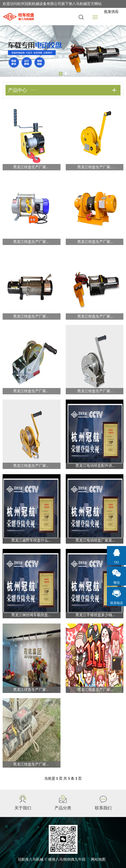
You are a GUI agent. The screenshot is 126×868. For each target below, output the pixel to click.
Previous (8, 51)
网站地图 (98, 859)
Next (118, 51)
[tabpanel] (63, 51)
